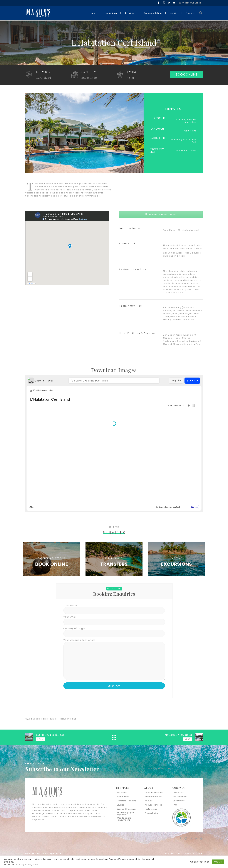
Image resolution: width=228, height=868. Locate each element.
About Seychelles (153, 805)
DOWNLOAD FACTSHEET (161, 214)
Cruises (120, 805)
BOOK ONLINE (186, 74)
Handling (132, 801)
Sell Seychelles (180, 797)
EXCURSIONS (176, 564)
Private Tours (123, 797)
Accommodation (153, 13)
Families (46, 719)
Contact (190, 13)
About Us (149, 801)
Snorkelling (70, 719)
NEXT (188, 739)
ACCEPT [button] (218, 862)
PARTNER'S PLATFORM (52, 558)
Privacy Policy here (27, 865)
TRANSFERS (114, 564)
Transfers (121, 801)
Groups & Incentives (127, 809)
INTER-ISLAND (114, 558)
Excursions (111, 13)
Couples (37, 719)
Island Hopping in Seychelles (125, 813)
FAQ (175, 805)
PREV (40, 739)
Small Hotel (57, 719)
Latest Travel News (154, 793)
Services (130, 13)
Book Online (179, 801)
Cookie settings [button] (200, 862)
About (173, 13)
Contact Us (178, 793)
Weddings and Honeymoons (124, 819)
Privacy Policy (151, 813)
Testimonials (151, 809)
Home (93, 13)
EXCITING (176, 558)
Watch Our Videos (193, 3)
